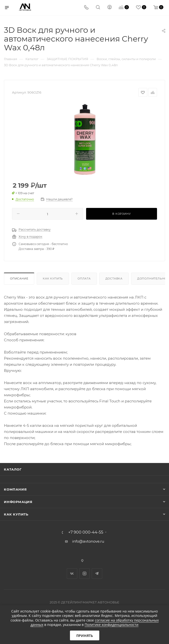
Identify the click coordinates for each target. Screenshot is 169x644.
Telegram (97, 574)
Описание (19, 279)
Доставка (114, 279)
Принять (85, 636)
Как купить (53, 279)
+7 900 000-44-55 (86, 532)
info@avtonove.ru (88, 541)
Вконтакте (72, 574)
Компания (15, 489)
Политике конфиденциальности (112, 625)
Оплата (84, 279)
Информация (18, 502)
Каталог (13, 469)
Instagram (84, 574)
